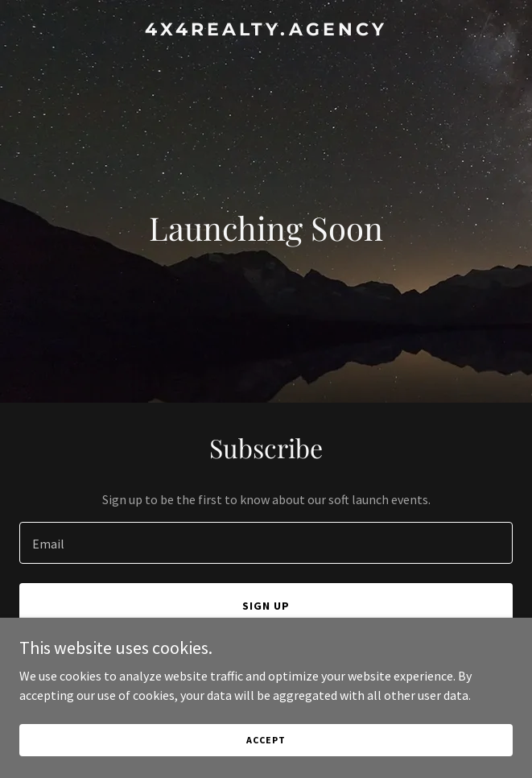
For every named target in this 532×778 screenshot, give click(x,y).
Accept (266, 740)
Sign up (266, 606)
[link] (266, 31)
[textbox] (266, 543)
